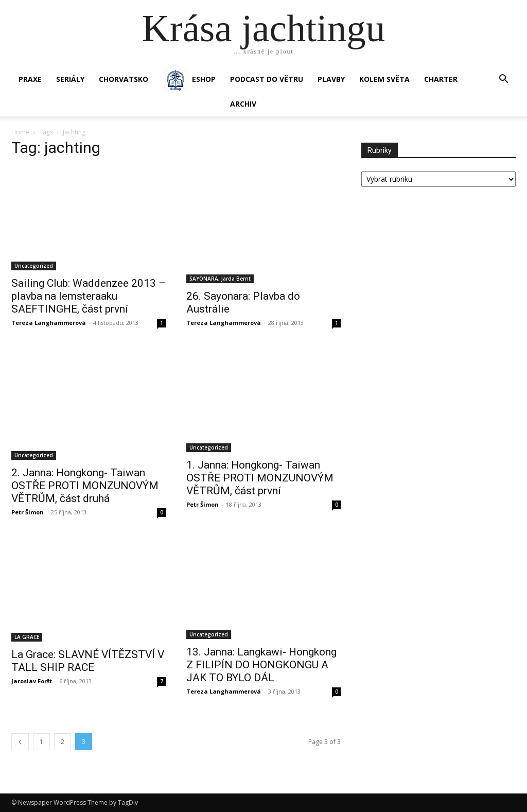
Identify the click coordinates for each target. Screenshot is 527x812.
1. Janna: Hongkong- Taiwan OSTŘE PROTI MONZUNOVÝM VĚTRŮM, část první (260, 478)
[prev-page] (20, 742)
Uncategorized (34, 266)
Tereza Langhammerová (49, 323)
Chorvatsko (124, 79)
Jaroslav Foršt (32, 681)
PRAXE (30, 79)
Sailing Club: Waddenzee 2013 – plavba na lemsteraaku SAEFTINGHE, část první (89, 296)
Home (20, 132)
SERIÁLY (70, 79)
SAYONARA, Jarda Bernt (220, 279)
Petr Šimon (28, 512)
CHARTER (441, 79)
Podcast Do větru (267, 79)
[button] (503, 80)
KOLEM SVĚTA (384, 79)
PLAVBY (331, 79)
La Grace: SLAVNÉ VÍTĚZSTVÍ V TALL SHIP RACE (88, 661)
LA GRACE (27, 637)
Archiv (243, 104)
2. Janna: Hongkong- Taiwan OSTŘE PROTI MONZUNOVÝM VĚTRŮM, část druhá (85, 486)
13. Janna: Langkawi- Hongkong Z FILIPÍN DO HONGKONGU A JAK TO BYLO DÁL (261, 665)
